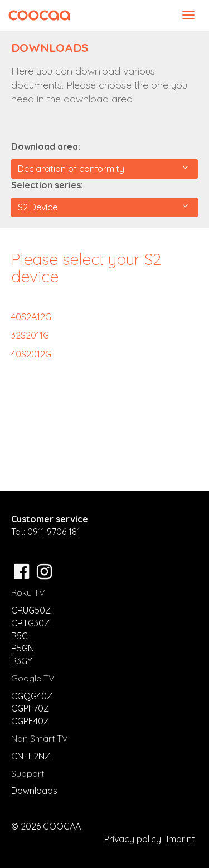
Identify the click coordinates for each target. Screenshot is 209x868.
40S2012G (31, 354)
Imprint (181, 839)
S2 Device (103, 207)
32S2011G (30, 335)
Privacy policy (133, 839)
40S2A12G (31, 317)
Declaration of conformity (103, 168)
